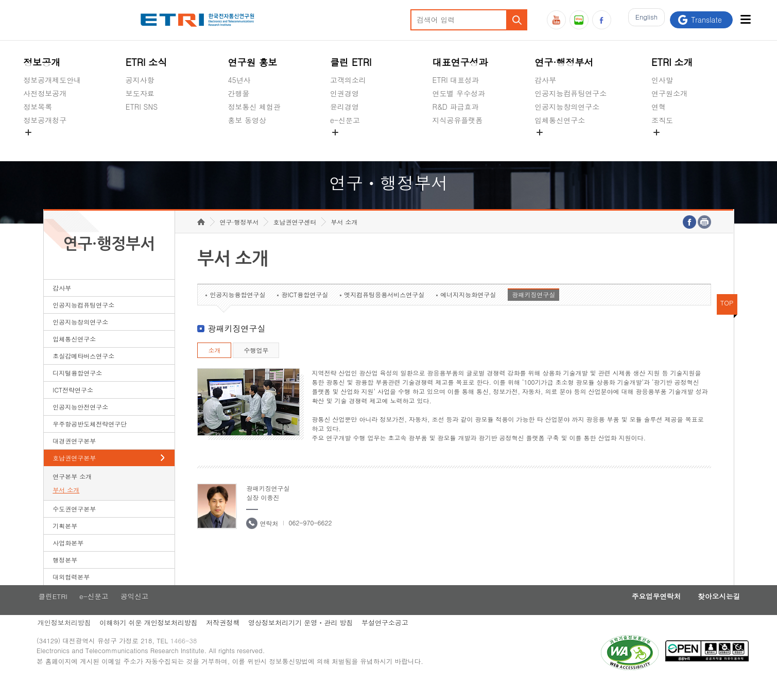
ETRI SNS (142, 107)
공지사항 (140, 80)
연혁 (659, 107)
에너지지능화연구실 (468, 310)
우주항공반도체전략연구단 (90, 440)
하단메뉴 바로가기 (0, 0)
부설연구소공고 (398, 640)
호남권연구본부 (74, 474)
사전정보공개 (45, 93)
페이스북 (602, 20)
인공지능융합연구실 (237, 310)
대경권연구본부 (74, 457)
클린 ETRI (351, 62)
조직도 (662, 120)
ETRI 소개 (672, 62)
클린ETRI (59, 613)
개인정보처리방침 (71, 640)
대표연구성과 (460, 62)
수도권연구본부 (74, 525)
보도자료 (140, 93)
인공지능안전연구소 (80, 423)
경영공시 (38, 144)
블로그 (579, 20)
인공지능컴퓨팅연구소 (571, 93)
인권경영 (344, 93)
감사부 (545, 80)
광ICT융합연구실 (305, 310)
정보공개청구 (45, 120)
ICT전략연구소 (73, 406)
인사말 (662, 80)
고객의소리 (348, 80)
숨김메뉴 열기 (28, 132)
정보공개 (42, 62)
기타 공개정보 (674, 144)
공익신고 (344, 144)
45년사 (239, 80)
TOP (727, 319)
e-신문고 (345, 120)
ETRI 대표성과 (456, 80)
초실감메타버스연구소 (571, 144)
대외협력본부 (71, 593)
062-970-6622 (310, 539)
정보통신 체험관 (254, 107)
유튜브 (556, 20)
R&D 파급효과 (456, 107)
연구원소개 (669, 93)
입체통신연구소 (560, 120)
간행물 (238, 93)
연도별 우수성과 (459, 93)
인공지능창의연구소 (567, 107)
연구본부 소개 (72, 492)
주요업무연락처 (633, 613)
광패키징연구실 (533, 310)
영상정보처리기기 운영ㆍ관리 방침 (312, 640)
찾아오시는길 (701, 613)
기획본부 (65, 542)
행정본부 (65, 576)
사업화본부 (68, 559)
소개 (214, 366)
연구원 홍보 (252, 62)
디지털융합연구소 (77, 389)
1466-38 (195, 660)
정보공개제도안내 (52, 80)
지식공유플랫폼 (458, 120)
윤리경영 (344, 107)
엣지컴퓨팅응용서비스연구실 (384, 310)
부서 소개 (66, 506)
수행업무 (256, 366)
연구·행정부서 (564, 62)
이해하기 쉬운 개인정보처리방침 (157, 640)
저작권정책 (232, 640)
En (644, 20)
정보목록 (38, 107)
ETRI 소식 (146, 62)
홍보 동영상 (247, 120)
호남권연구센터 (295, 238)
